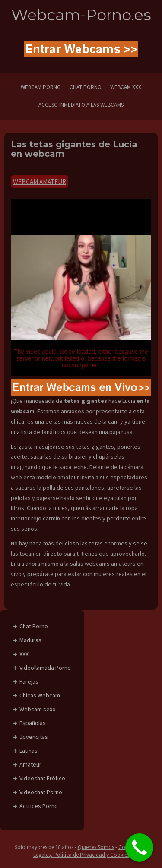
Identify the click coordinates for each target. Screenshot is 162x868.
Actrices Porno (39, 806)
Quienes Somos (96, 847)
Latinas (29, 751)
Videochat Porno (41, 792)
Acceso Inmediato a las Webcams (81, 105)
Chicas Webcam (40, 695)
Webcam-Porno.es (81, 15)
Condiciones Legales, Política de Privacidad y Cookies (91, 851)
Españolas (33, 723)
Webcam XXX (126, 87)
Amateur (30, 764)
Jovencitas (34, 737)
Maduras (30, 640)
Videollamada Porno (45, 668)
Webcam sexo (38, 709)
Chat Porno (34, 626)
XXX (24, 654)
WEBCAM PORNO (41, 87)
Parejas (29, 681)
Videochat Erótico (42, 778)
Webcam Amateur (40, 182)
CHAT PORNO (86, 87)
